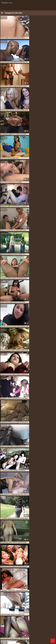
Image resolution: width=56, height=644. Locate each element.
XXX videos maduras (41, 632)
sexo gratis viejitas (29, 591)
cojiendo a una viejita (8, 587)
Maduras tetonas (18, 606)
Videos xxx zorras (14, 617)
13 (26, 473)
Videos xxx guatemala (24, 625)
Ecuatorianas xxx (43, 613)
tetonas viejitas (15, 592)
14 (29, 473)
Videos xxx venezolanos (14, 613)
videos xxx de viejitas (7, 599)
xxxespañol (19, 638)
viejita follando (33, 599)
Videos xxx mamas (14, 619)
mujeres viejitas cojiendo (15, 590)
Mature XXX (6, 635)
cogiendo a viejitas (28, 586)
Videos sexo (24, 636)
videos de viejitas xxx (28, 596)
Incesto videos (42, 608)
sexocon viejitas (42, 591)
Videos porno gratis (36, 633)
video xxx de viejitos (29, 593)
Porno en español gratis (10, 636)
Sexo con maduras (32, 606)
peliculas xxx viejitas (31, 590)
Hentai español (20, 633)
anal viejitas (17, 586)
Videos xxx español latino (18, 624)
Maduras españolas (22, 611)
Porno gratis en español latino (34, 638)
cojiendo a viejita (21, 587)
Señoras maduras (37, 616)
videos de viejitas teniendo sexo (11, 596)
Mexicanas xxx (45, 636)
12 (24, 473)
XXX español (39, 621)
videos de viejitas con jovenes (40, 595)
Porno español (32, 635)
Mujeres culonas (45, 606)
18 (38, 473)
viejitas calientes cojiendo (15, 601)
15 (31, 473)
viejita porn (43, 599)
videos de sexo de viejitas (22, 594)
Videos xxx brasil (7, 638)
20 (42, 473)
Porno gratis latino (24, 616)
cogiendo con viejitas (42, 586)
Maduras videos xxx (11, 609)
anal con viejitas (6, 586)
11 (22, 473)
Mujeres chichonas (19, 608)
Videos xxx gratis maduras (28, 630)
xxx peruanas (31, 608)
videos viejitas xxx (28, 598)
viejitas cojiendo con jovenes (32, 602)
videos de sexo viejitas (38, 594)
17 (35, 473)
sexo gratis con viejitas (15, 591)
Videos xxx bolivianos (37, 611)
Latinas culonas (14, 621)
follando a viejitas (39, 589)
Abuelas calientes (26, 621)
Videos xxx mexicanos (27, 640)
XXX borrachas (17, 632)
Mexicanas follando (8, 627)
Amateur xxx (10, 518)
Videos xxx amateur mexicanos (29, 622)
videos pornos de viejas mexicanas (40, 597)
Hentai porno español (20, 628)
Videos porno (33, 624)
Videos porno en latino (47, 630)
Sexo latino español (45, 614)
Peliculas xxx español (9, 616)
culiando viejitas (26, 589)
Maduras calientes (26, 609)
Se (27, 633)
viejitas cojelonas (30, 601)
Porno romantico (42, 640)
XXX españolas (49, 633)
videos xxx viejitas (21, 599)
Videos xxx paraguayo (46, 635)
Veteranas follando (43, 617)
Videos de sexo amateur (24, 627)
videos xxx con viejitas (42, 598)
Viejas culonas (6, 606)
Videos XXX (13, 630)
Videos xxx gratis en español (32, 619)
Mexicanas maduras (8, 614)
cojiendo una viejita (13, 589)
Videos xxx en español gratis (26, 614)
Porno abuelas (6, 608)
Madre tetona (6, 632)
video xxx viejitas (42, 593)
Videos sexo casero (8, 625)
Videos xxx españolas (40, 625)
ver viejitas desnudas (15, 593)
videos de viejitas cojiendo (21, 595)
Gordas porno (13, 640)
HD (25, 494)
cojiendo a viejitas (34, 587)
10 (20, 473)
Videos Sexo (34, 636)
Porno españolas (35, 628)
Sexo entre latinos (40, 627)
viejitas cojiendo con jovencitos (11, 602)
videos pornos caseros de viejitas (17, 597)
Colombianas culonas (41, 609)
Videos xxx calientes (19, 635)
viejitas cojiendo (43, 601)
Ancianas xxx (28, 632)
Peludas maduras (7, 633)
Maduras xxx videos (28, 617)
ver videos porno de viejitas (30, 592)
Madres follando (30, 613)
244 (47, 473)
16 (33, 473)
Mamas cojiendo (44, 624)
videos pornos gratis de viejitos (11, 598)
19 (40, 473)
